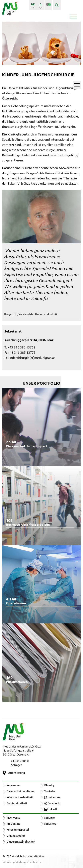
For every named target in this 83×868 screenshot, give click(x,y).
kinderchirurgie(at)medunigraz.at (31, 357)
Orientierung (16, 773)
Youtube (50, 791)
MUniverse (13, 818)
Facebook (52, 803)
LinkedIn (51, 809)
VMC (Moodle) (16, 836)
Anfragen (17, 765)
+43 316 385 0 (20, 761)
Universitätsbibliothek (21, 842)
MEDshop (50, 824)
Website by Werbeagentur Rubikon (22, 862)
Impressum (13, 785)
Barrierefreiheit (17, 803)
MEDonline (13, 824)
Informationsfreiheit (20, 797)
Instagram (52, 797)
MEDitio (50, 818)
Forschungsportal (18, 830)
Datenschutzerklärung (21, 791)
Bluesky (49, 785)
